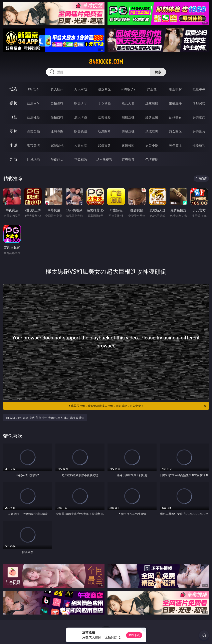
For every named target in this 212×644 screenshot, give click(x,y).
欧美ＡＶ (81, 103)
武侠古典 (104, 145)
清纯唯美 (152, 131)
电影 (13, 117)
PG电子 (33, 89)
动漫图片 (104, 131)
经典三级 (152, 117)
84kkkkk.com (106, 62)
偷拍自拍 (57, 117)
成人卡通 (81, 117)
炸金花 (152, 89)
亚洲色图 (57, 131)
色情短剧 (152, 159)
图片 (13, 131)
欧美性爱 (104, 117)
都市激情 (33, 145)
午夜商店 (57, 159)
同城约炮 (33, 159)
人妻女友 (81, 145)
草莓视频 (81, 159)
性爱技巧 (199, 145)
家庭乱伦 (57, 145)
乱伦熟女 (175, 117)
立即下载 (134, 635)
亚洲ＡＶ (33, 103)
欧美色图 (81, 131)
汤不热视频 (104, 159)
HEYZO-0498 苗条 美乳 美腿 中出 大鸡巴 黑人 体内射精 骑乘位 (45, 418)
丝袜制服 (152, 103)
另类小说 (152, 145)
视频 (13, 103)
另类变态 (199, 117)
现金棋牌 (175, 89)
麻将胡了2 (128, 89)
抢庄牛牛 (199, 89)
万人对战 (81, 89)
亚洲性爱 (33, 117)
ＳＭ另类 (199, 103)
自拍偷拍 (57, 103)
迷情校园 (128, 145)
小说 (13, 145)
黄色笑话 (175, 145)
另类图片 (199, 131)
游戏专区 (104, 89)
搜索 (158, 72)
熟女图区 (175, 131)
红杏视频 (128, 159)
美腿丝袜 (128, 131)
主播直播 (175, 103)
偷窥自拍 (33, 131)
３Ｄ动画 (104, 103)
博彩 (13, 89)
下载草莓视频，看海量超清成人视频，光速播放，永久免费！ (137, 406)
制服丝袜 (128, 117)
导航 (13, 159)
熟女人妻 (128, 103)
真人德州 (57, 89)
